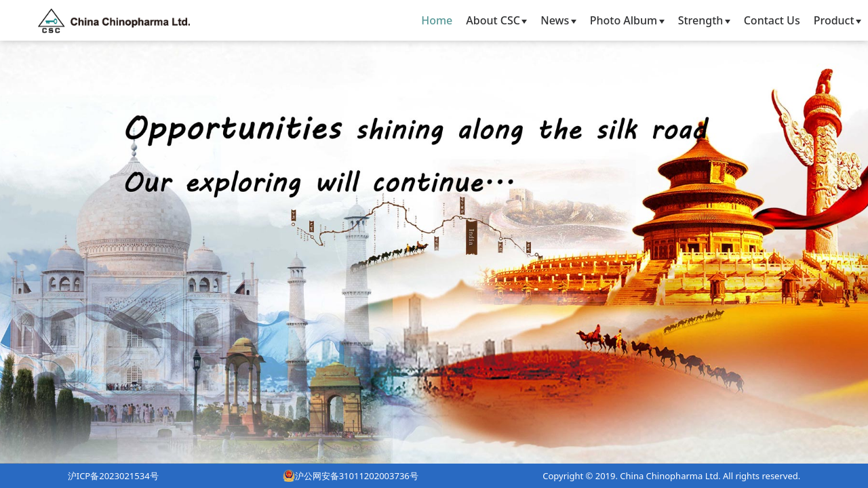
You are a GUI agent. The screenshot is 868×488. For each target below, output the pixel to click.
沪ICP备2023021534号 (113, 476)
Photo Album (627, 20)
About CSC (496, 20)
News (558, 20)
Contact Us (772, 20)
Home (437, 20)
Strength (704, 20)
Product (837, 20)
